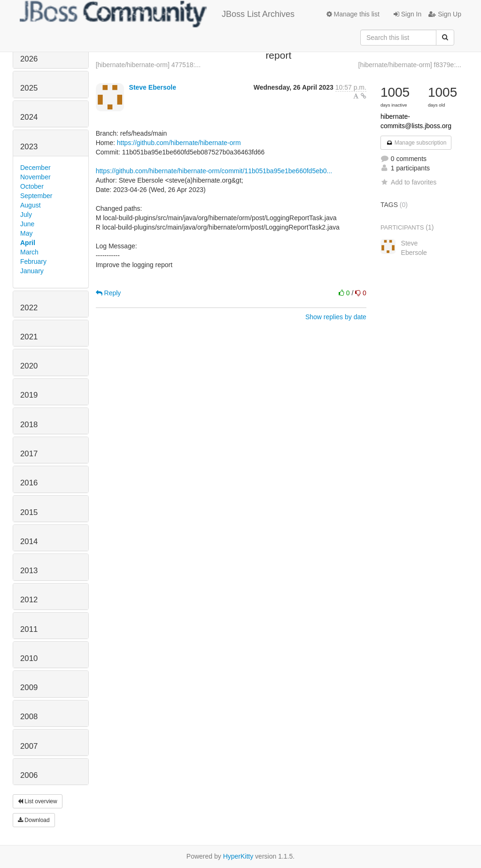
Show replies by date (336, 317)
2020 (29, 366)
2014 (29, 542)
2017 (29, 454)
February (33, 261)
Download (34, 820)
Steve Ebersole (153, 87)
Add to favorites (408, 182)
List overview (38, 801)
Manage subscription (416, 143)
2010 (29, 658)
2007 (29, 746)
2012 (29, 600)
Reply (109, 293)
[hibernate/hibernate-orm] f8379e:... (410, 65)
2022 (29, 308)
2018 (29, 425)
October (32, 186)
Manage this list (353, 14)
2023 (29, 147)
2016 (29, 483)
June (27, 224)
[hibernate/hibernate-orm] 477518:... (148, 65)
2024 (29, 117)
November (35, 177)
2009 (29, 687)
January (32, 271)
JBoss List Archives (157, 14)
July (26, 215)
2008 (29, 717)
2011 (29, 629)
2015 (29, 512)
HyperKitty (238, 856)
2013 (29, 571)
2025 (29, 88)
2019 (29, 395)
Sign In (407, 14)
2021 (29, 337)
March (29, 252)
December (35, 168)
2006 (29, 775)
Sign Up (445, 14)
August (31, 205)
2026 (29, 59)
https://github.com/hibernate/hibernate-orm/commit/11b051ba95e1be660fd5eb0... (214, 171)
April (28, 243)
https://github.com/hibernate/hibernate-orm (179, 143)
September (36, 196)
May (26, 233)
